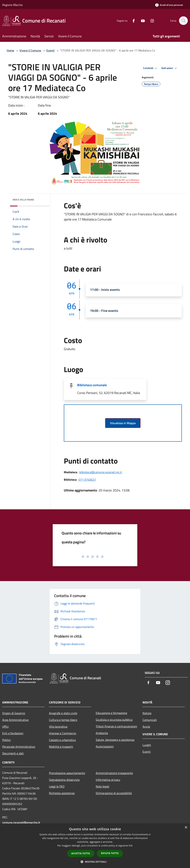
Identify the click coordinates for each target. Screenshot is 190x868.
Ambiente (102, 733)
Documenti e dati (13, 753)
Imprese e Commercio (63, 733)
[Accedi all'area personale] (169, 5)
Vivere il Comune (31, 50)
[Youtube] (141, 21)
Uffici (5, 726)
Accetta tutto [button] (81, 853)
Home (10, 50)
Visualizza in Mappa (123, 423)
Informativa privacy (108, 780)
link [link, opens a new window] (131, 846)
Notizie (147, 713)
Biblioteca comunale (92, 385)
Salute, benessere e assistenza (115, 740)
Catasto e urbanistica (62, 740)
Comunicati (150, 720)
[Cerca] (183, 21)
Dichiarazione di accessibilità (114, 793)
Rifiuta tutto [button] (110, 853)
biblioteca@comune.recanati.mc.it (101, 472)
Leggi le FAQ (57, 786)
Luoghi (147, 745)
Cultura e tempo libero (63, 720)
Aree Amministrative (15, 720)
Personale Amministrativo (19, 747)
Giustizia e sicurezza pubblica (114, 720)
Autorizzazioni (105, 746)
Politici (6, 740)
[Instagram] (150, 21)
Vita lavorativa (58, 726)
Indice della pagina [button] (23, 200)
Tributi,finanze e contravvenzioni (116, 726)
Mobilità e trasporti (61, 747)
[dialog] (95, 846)
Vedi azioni (170, 68)
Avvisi (146, 726)
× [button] (186, 828)
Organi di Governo (14, 713)
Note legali (103, 786)
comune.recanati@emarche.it (21, 822)
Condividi (151, 68)
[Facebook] (132, 21)
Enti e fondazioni (13, 733)
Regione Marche (12, 5)
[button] (95, 862)
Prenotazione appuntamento (67, 773)
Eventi (50, 50)
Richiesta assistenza (62, 793)
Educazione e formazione (111, 713)
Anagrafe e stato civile (63, 713)
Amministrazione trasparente (114, 773)
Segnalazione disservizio (64, 780)
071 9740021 (87, 480)
